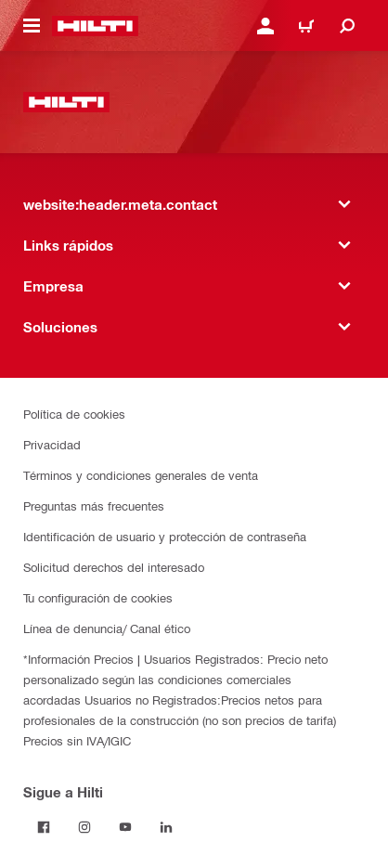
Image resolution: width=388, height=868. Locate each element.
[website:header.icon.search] (347, 26)
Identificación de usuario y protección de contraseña (165, 536)
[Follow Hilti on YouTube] (125, 827)
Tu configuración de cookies (98, 597)
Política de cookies (74, 414)
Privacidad (52, 444)
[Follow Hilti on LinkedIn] (166, 827)
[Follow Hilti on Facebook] (44, 827)
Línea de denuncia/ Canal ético (107, 628)
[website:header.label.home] (95, 26)
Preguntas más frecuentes (94, 505)
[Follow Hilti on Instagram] (84, 827)
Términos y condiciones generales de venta (141, 475)
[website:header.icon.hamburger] (32, 26)
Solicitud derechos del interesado (114, 567)
